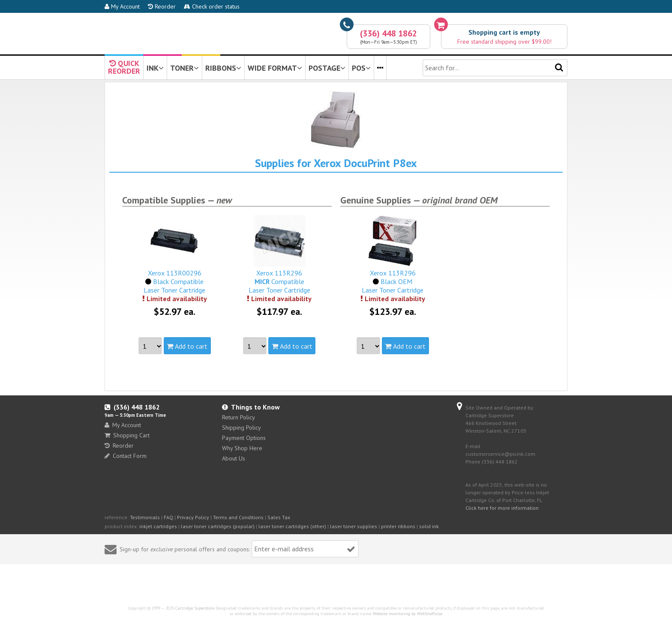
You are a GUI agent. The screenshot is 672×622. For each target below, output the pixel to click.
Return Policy (238, 417)
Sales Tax (279, 517)
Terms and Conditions (238, 517)
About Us (234, 458)
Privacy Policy (193, 517)
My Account (122, 6)
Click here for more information (502, 508)
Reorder (162, 6)
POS (361, 68)
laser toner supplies (354, 526)
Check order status (212, 6)
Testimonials (145, 517)
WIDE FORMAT (275, 68)
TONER (184, 68)
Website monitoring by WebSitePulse (408, 614)
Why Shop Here (242, 448)
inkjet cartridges (158, 526)
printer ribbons (398, 526)
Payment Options (244, 438)
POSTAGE (327, 68)
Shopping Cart (127, 435)
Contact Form (126, 456)
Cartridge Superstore (195, 608)
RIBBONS (223, 68)
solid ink (429, 526)
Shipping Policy (241, 428)
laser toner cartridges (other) (292, 526)
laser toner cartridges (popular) (218, 526)
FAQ (168, 517)
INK (155, 68)
